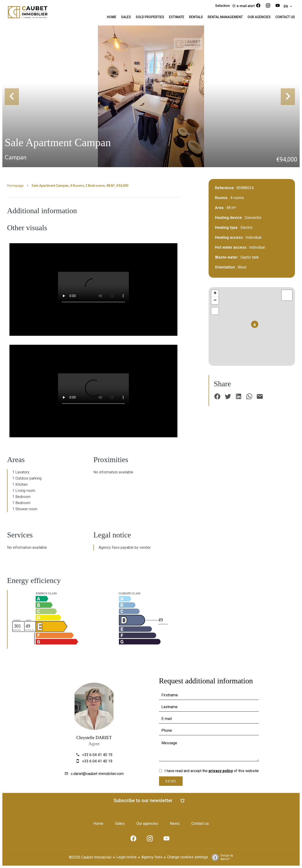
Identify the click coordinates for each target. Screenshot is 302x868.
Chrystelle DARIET (94, 738)
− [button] (215, 301)
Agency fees (152, 857)
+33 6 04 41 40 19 (97, 755)
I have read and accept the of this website (212, 771)
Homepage (15, 186)
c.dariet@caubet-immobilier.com (97, 774)
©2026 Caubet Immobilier (90, 857)
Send (171, 781)
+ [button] (215, 294)
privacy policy (221, 771)
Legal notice (126, 857)
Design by (221, 857)
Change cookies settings (188, 857)
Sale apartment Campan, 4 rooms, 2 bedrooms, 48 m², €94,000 (80, 186)
